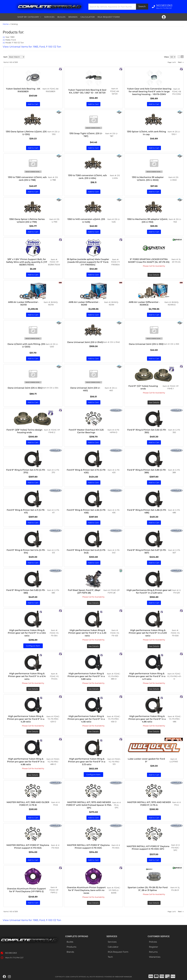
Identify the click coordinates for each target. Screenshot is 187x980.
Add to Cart (33, 359)
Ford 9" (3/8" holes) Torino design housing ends (24, 431)
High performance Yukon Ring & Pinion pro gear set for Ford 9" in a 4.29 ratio (26, 719)
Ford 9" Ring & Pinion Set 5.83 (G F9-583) (26, 592)
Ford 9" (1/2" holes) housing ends (143, 387)
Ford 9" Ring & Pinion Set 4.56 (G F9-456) (86, 511)
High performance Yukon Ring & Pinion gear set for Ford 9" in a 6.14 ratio (27, 676)
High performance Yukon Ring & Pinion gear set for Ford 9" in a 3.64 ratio (27, 633)
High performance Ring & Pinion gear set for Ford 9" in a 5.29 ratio (149, 592)
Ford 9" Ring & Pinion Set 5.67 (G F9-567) (147, 551)
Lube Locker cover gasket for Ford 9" (146, 760)
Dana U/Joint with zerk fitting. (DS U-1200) (26, 345)
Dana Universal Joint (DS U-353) (146, 344)
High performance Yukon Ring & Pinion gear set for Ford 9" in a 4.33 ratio (87, 633)
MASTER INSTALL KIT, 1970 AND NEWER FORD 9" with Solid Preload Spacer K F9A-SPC (89, 805)
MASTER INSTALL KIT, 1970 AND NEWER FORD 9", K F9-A (149, 804)
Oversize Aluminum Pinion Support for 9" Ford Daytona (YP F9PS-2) (26, 890)
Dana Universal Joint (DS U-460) (85, 389)
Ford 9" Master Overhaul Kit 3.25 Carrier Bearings (86, 431)
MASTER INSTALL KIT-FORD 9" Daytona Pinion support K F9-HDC (88, 847)
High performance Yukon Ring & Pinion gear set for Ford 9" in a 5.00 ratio (148, 633)
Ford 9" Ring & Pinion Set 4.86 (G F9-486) (147, 511)
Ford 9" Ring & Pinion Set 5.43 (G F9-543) (86, 551)
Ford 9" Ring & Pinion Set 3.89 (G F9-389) (147, 471)
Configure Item (33, 646)
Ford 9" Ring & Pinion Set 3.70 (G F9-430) (86, 471)
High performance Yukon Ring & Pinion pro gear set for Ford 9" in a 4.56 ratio (86, 719)
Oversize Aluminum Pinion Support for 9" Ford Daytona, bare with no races (86, 890)
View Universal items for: (32, 920)
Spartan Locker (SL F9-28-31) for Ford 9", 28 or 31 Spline (148, 889)
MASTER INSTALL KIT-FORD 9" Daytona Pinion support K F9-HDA (28, 847)
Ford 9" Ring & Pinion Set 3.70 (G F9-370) (26, 471)
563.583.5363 (11, 953)
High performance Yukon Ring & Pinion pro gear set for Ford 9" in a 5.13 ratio (87, 762)
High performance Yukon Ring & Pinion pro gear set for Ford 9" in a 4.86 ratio (147, 719)
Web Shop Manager (123, 977)
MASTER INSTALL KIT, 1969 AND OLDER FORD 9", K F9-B (28, 804)
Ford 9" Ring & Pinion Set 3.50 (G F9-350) (147, 431)
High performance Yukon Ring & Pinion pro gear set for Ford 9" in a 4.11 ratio (147, 676)
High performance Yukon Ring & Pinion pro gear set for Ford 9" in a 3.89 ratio (86, 676)
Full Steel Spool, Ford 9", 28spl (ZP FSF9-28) (84, 592)
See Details (154, 402)
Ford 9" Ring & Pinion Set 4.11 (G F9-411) (26, 511)
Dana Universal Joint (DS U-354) (25, 388)
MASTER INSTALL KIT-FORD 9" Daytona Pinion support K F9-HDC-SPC (148, 848)
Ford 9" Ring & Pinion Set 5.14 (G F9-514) (26, 551)
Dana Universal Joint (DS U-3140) (85, 342)
